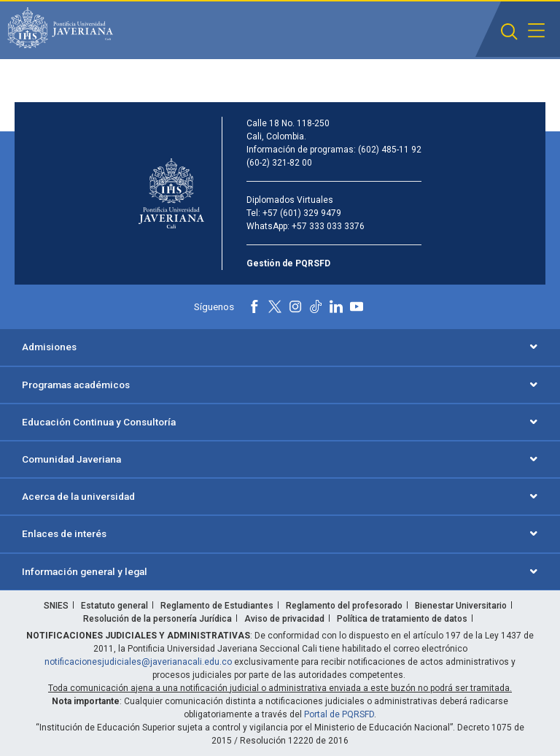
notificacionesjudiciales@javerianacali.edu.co (138, 662)
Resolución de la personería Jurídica (157, 619)
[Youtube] (357, 306)
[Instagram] (295, 306)
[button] (509, 32)
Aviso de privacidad (284, 619)
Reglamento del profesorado (344, 606)
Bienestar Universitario (461, 606)
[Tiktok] (316, 306)
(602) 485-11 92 (390, 150)
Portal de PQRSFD (339, 714)
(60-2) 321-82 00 (279, 163)
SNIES (56, 606)
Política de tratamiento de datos (402, 619)
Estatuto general (114, 606)
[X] (275, 306)
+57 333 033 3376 (328, 226)
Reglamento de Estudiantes (217, 606)
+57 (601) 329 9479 (302, 213)
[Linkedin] (336, 306)
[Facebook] (254, 306)
